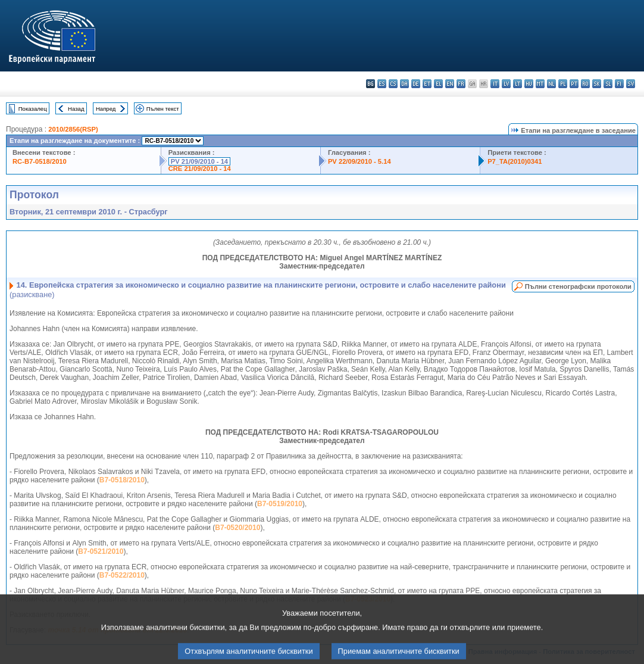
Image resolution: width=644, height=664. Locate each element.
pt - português (574, 84)
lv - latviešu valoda (506, 84)
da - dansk (404, 84)
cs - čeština (393, 84)
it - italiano (495, 84)
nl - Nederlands (551, 84)
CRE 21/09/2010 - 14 (200, 169)
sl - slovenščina (608, 84)
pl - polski (563, 84)
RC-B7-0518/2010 (40, 161)
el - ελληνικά (438, 84)
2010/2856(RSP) (73, 129)
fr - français (461, 84)
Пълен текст (163, 109)
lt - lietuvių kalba (518, 84)
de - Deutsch (416, 84)
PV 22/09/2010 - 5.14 (359, 161)
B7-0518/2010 (122, 480)
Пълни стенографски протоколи (578, 286)
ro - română (585, 84)
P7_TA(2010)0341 (515, 161)
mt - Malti (540, 84)
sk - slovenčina (597, 84)
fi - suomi (619, 84)
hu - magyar (529, 84)
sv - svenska (631, 84)
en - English (450, 84)
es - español (382, 84)
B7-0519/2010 (280, 504)
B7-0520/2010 (237, 528)
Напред (106, 109)
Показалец (33, 109)
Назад (76, 109)
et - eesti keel (427, 84)
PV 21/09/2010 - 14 (199, 161)
